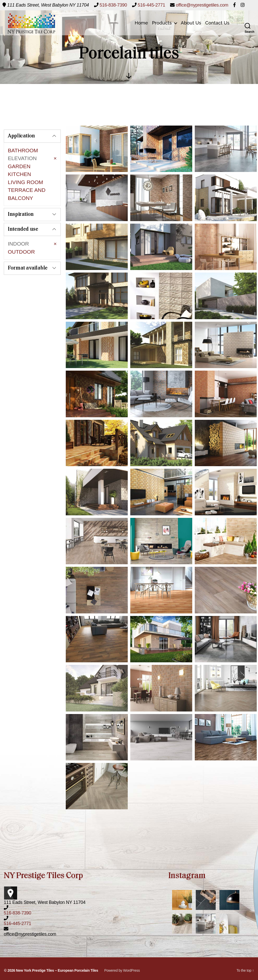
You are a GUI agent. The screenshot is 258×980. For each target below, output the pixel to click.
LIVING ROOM (25, 182)
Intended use (23, 221)
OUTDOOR (21, 243)
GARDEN (19, 166)
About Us (191, 23)
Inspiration (21, 206)
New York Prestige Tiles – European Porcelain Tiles (57, 970)
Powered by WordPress (122, 970)
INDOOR (18, 236)
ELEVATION (22, 158)
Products (162, 23)
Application (21, 136)
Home (141, 23)
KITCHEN (19, 174)
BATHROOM (23, 150)
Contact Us (218, 23)
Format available (28, 257)
